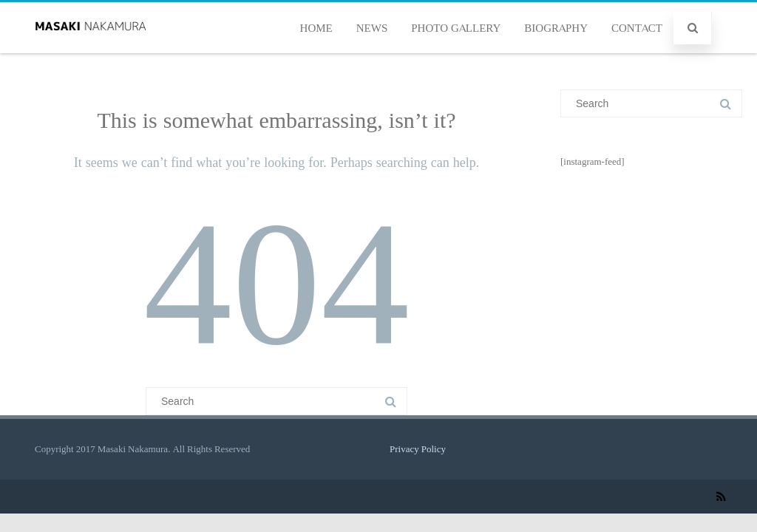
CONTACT (637, 28)
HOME (316, 28)
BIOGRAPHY (556, 28)
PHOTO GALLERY (456, 28)
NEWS (372, 28)
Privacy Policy (418, 449)
